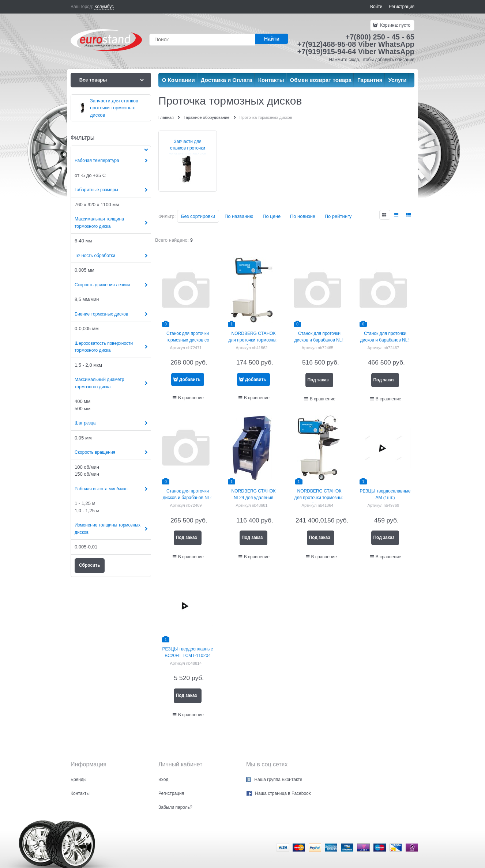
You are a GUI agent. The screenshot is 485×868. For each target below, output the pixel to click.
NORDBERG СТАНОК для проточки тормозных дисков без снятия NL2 (254, 340)
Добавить (190, 380)
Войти (376, 7)
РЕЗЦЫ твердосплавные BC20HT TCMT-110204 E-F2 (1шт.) (188, 656)
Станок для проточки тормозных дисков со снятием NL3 (188, 340)
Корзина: (395, 25)
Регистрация (402, 7)
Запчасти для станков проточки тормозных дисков (188, 148)
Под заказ (318, 380)
